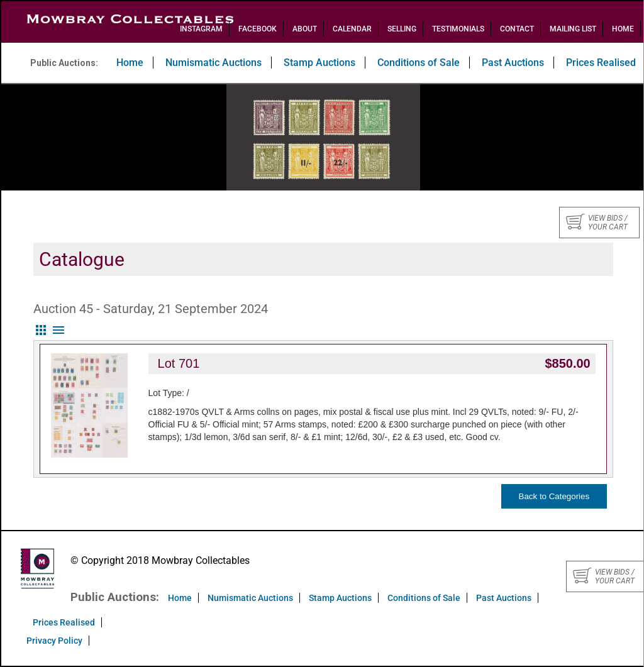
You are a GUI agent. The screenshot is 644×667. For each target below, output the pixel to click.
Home (623, 29)
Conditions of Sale (419, 63)
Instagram (201, 29)
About (305, 29)
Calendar (352, 29)
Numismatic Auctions (214, 63)
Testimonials (458, 29)
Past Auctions (513, 63)
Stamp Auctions (319, 63)
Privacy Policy (54, 641)
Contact (517, 29)
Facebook (258, 29)
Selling (402, 29)
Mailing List (573, 29)
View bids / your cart (597, 223)
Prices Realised (64, 622)
